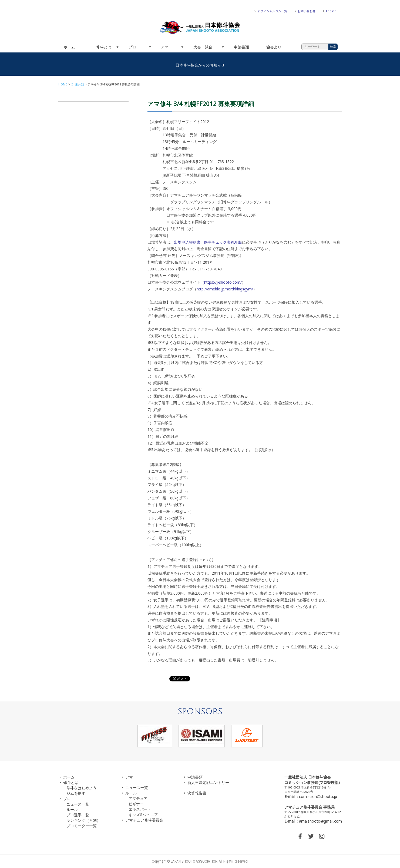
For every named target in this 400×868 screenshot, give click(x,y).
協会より (274, 47)
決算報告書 (197, 793)
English (331, 11)
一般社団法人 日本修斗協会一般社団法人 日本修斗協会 (200, 28)
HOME (63, 84)
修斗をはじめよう (82, 788)
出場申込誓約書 (187, 242)
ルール (72, 809)
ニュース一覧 (78, 804)
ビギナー (136, 804)
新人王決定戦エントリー (208, 782)
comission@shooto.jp (318, 796)
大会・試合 (203, 47)
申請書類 (241, 47)
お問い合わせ (307, 11)
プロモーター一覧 (82, 826)
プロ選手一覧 (78, 815)
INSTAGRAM (322, 836)
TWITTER (311, 836)
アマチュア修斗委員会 (144, 820)
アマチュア (138, 798)
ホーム (69, 47)
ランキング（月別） (83, 820)
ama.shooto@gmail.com (320, 821)
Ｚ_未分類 (77, 84)
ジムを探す (76, 793)
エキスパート (140, 809)
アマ (165, 47)
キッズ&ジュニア (143, 815)
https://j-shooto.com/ (223, 282)
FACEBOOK (300, 836)
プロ (132, 47)
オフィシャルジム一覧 (272, 11)
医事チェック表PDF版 (223, 242)
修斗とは (104, 47)
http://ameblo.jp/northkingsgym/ (225, 289)
